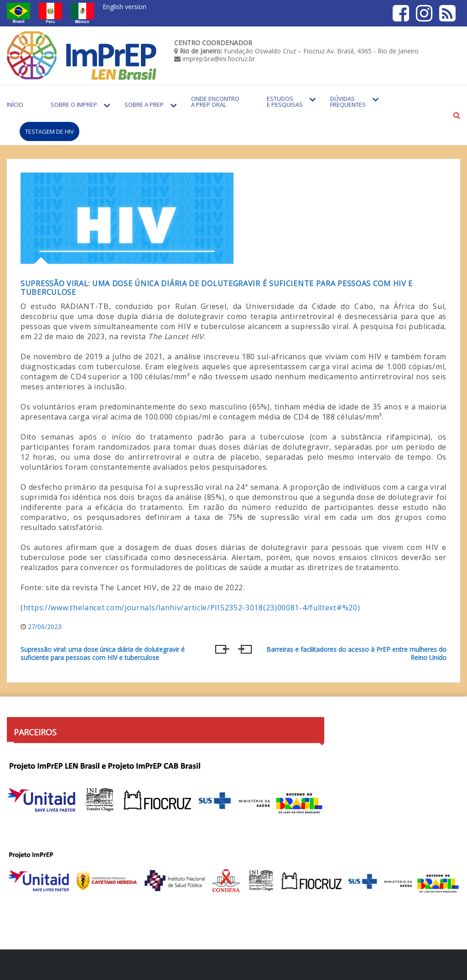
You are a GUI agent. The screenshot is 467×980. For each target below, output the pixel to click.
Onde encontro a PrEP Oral (215, 102)
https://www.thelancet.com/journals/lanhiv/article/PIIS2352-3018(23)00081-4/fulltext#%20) (192, 608)
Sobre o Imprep (74, 105)
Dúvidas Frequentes (348, 102)
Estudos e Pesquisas (285, 102)
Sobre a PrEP (144, 105)
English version (125, 7)
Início (15, 105)
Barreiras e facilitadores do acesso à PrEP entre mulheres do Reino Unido (356, 654)
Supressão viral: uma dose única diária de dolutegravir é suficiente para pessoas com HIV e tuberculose (217, 288)
